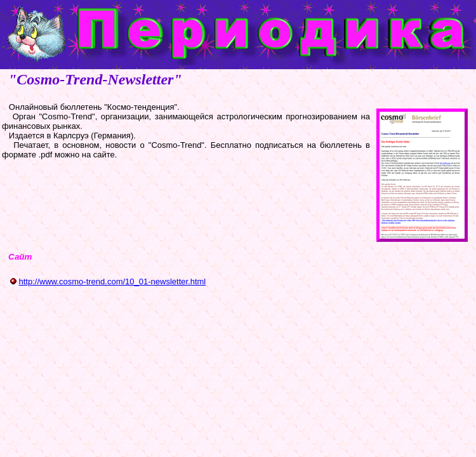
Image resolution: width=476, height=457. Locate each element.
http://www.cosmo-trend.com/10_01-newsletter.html (112, 281)
